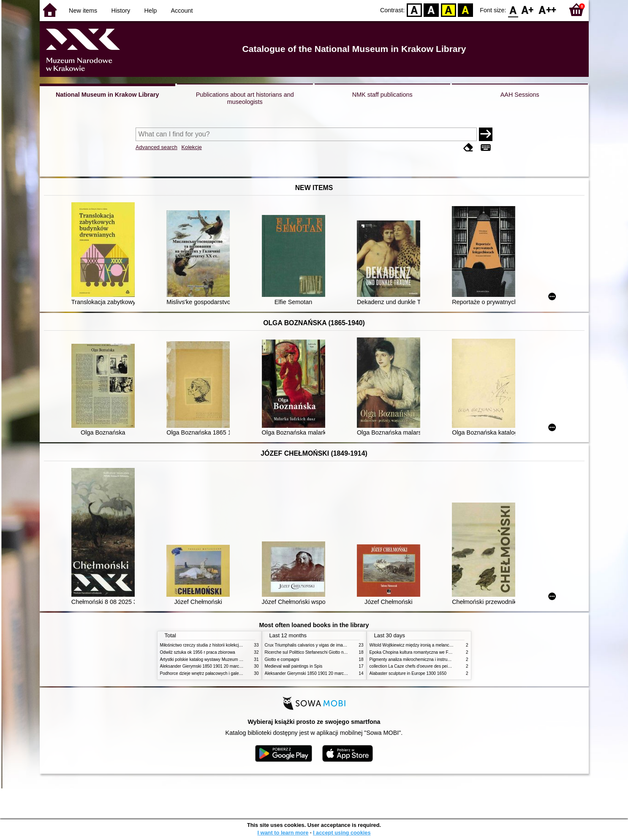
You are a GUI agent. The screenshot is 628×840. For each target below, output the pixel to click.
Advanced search (156, 147)
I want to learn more (283, 833)
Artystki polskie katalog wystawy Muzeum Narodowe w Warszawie (222, 659)
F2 (548, 10)
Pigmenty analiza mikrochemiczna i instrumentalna (417, 659)
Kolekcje (191, 147)
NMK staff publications (382, 95)
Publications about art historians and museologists (245, 98)
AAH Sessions (520, 95)
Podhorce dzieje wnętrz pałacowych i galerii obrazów (210, 673)
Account (182, 11)
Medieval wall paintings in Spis (294, 666)
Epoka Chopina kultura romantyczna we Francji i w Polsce (424, 652)
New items (83, 11)
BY (465, 10)
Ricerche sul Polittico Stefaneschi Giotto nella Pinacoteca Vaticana (328, 652)
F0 (513, 10)
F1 (528, 10)
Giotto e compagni (282, 659)
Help (151, 11)
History (121, 11)
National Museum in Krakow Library (107, 95)
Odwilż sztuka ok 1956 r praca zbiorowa (198, 652)
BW (431, 10)
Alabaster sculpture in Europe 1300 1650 (408, 673)
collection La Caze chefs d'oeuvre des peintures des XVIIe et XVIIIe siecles (440, 666)
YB (448, 10)
